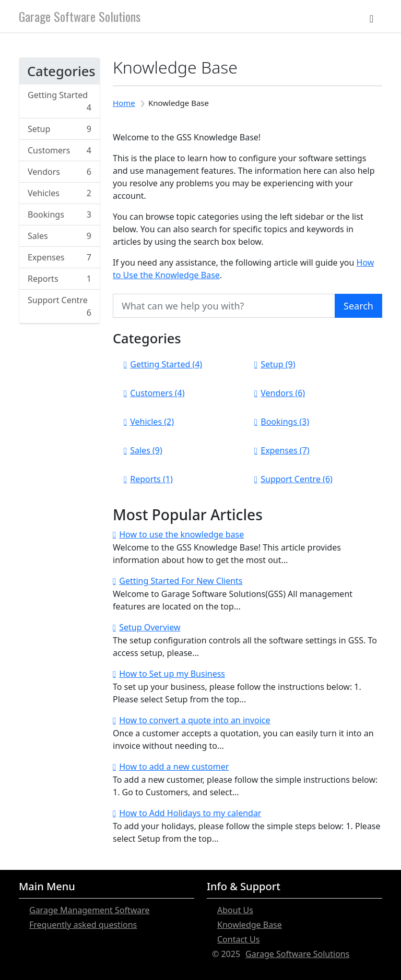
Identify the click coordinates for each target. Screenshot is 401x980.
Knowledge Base (250, 925)
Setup (60, 129)
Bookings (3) (285, 422)
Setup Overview (150, 627)
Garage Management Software (90, 910)
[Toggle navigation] (371, 16)
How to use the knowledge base (181, 534)
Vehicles (60, 193)
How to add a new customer (174, 767)
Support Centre (60, 307)
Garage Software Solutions (80, 16)
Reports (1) (151, 479)
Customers (60, 150)
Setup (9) (278, 364)
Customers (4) (157, 393)
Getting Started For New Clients (181, 581)
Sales (60, 236)
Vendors (60, 172)
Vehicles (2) (152, 422)
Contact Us (238, 939)
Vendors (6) (283, 393)
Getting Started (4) (166, 364)
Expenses (60, 257)
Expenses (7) (285, 450)
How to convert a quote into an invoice (194, 720)
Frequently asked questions (83, 925)
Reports (60, 279)
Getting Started (60, 101)
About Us (235, 910)
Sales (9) (146, 450)
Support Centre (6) (297, 479)
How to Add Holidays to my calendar (190, 813)
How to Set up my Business (172, 674)
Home (124, 103)
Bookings (60, 214)
